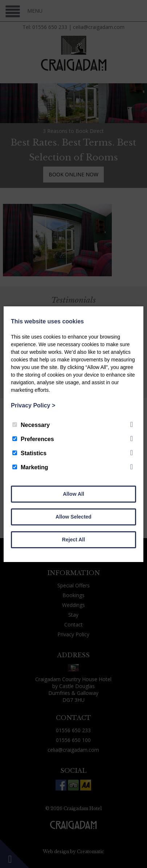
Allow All (73, 494)
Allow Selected (73, 517)
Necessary (31, 425)
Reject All (73, 540)
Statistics (29, 453)
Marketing (30, 467)
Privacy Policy (33, 405)
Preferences (33, 439)
